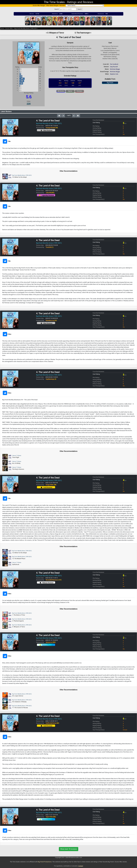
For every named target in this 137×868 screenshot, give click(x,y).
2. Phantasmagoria (18, 621)
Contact (81, 866)
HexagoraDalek (52, 128)
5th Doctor (61, 91)
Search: (57, 9)
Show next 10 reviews (69, 849)
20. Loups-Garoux (18, 696)
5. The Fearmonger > (83, 33)
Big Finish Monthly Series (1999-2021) (26, 28)
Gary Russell (114, 67)
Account (62, 6)
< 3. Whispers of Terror (55, 33)
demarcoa (51, 642)
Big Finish (110, 83)
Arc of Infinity (16, 463)
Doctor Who (9, 28)
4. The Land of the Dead (48, 121)
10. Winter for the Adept (19, 177)
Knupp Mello (51, 485)
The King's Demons (18, 469)
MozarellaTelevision (54, 580)
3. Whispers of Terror (19, 627)
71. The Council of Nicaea (20, 708)
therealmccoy (51, 320)
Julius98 (50, 193)
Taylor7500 (51, 817)
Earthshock (16, 564)
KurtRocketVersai (52, 723)
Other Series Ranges (52, 6)
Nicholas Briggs (115, 69)
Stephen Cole (114, 74)
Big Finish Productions (45, 862)
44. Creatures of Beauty (19, 702)
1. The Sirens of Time (19, 615)
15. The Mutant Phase (19, 559)
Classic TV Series (17, 456)
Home (2, 28)
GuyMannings (51, 379)
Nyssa (70, 91)
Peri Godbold (114, 64)
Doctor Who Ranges (39, 6)
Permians (79, 91)
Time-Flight (16, 457)
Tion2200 (50, 247)
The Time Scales (54, 2)
